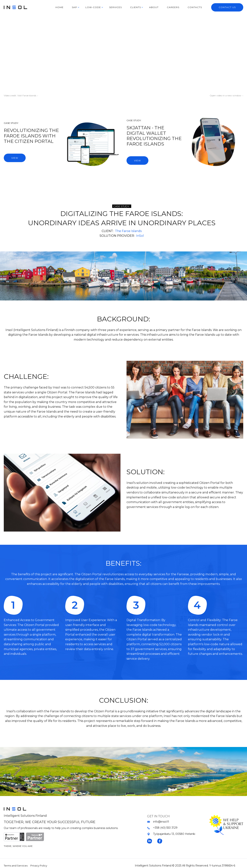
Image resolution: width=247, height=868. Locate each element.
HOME (59, 7)
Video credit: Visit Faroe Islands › (21, 95)
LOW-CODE (93, 7)
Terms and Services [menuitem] (16, 866)
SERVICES (115, 7)
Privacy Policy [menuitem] (39, 866)
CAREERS (173, 7)
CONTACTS (195, 7)
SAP (74, 7)
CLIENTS (135, 7)
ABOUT (154, 7)
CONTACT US (227, 7)
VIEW (15, 158)
